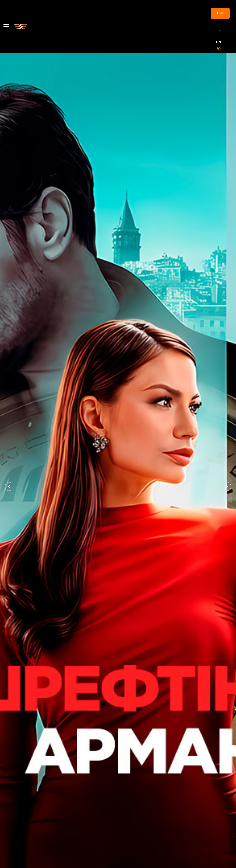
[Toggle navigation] (6, 26)
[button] (9, 487)
